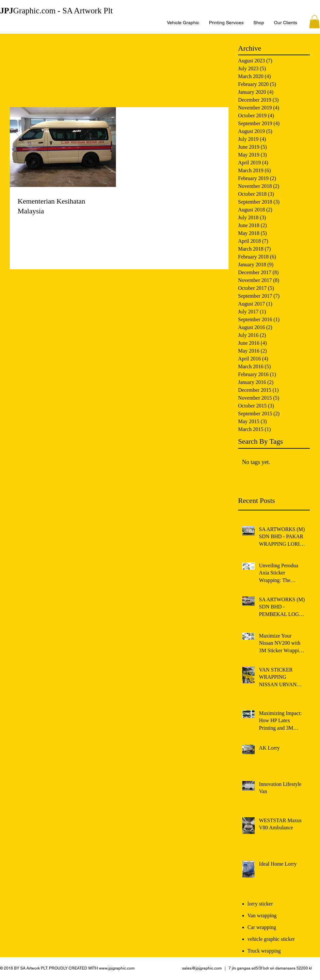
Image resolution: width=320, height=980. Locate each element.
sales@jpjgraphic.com (202, 968)
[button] (314, 22)
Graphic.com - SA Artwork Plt (56, 11)
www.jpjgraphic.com (117, 968)
